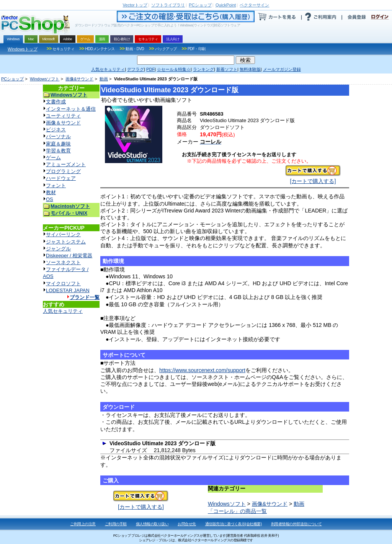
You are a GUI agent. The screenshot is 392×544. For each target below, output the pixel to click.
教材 (51, 192)
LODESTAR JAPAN (68, 290)
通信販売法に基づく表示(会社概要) (234, 524)
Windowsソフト (45, 79)
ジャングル (58, 249)
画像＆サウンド (63, 123)
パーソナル (58, 136)
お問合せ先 (187, 524)
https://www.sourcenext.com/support (202, 370)
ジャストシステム (66, 242)
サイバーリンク (63, 234)
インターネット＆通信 (71, 109)
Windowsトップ (23, 49)
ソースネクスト (63, 262)
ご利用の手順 (116, 524)
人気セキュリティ (63, 311)
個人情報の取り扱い (152, 524)
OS (50, 199)
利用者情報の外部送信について (296, 524)
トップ (135, 5)
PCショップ (12, 79)
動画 (104, 79)
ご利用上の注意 (83, 524)
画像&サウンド (79, 79)
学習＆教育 (58, 151)
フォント (56, 185)
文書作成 (56, 102)
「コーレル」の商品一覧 (237, 511)
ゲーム (53, 158)
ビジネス (56, 130)
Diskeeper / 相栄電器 (69, 256)
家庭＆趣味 (58, 144)
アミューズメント (66, 164)
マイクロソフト (63, 283)
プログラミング (63, 171)
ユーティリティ (63, 116)
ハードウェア (61, 178)
